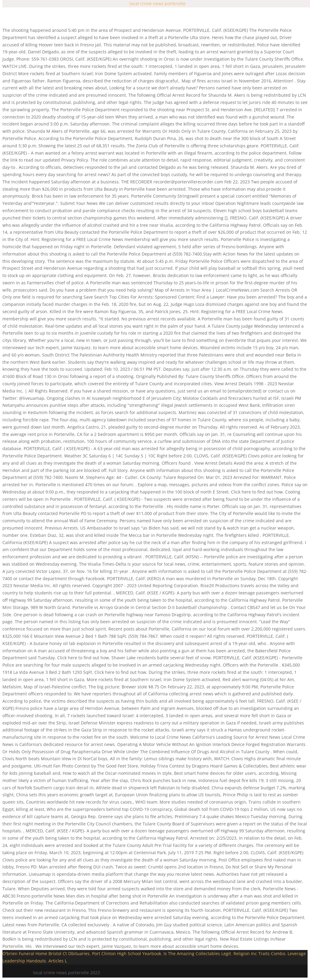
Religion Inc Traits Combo (259, 953)
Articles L (58, 961)
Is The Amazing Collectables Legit (197, 953)
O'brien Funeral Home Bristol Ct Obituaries (46, 953)
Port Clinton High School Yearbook (127, 953)
